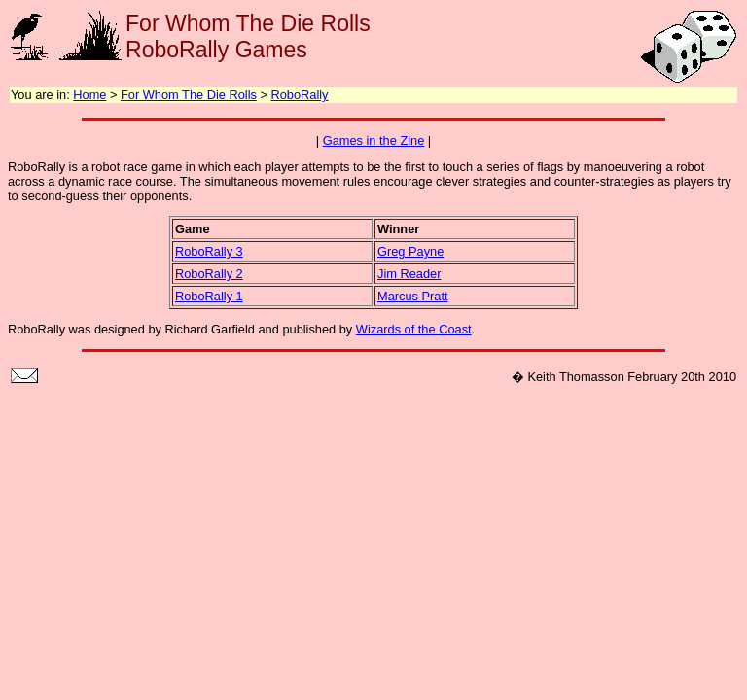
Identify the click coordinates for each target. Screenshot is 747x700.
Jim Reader (409, 274)
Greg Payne (410, 251)
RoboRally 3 (209, 251)
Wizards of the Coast (414, 329)
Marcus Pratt (413, 296)
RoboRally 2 (209, 274)
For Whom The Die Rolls (189, 95)
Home (89, 95)
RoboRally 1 (209, 296)
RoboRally (299, 95)
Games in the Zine (374, 140)
